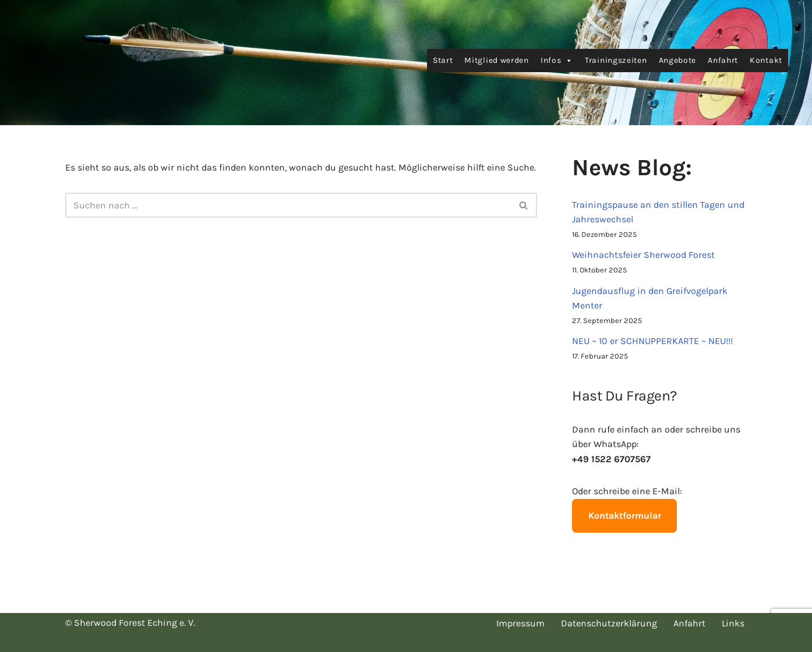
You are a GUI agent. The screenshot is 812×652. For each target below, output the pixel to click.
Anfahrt (723, 60)
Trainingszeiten (616, 60)
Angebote (678, 60)
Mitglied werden (497, 60)
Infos (557, 61)
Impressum (520, 623)
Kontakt (766, 60)
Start (443, 60)
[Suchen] (288, 205)
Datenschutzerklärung (609, 623)
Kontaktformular (625, 515)
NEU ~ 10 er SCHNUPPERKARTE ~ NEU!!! (652, 341)
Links (733, 623)
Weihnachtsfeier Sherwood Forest (643, 255)
